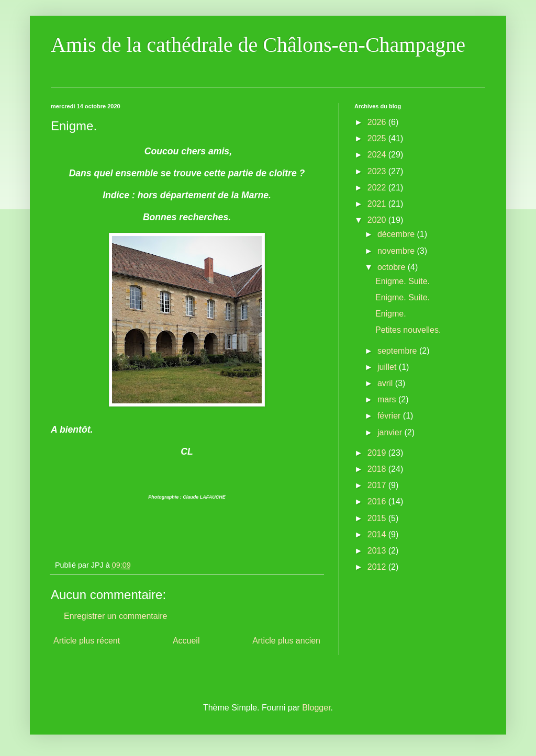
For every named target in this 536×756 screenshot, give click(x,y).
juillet (388, 367)
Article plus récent (87, 641)
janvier (391, 432)
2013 (378, 551)
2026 (378, 122)
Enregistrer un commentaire (115, 616)
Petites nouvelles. (408, 330)
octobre (393, 267)
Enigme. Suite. (403, 281)
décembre (397, 234)
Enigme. (391, 314)
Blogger (316, 708)
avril (386, 383)
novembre (397, 251)
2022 (378, 188)
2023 (378, 171)
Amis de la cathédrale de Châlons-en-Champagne (258, 45)
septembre (398, 351)
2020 (378, 220)
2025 (378, 138)
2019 (378, 453)
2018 (378, 469)
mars (388, 399)
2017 (378, 485)
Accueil (186, 641)
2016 (378, 501)
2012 (378, 567)
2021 (378, 204)
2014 (378, 534)
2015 (378, 518)
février (390, 416)
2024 (378, 155)
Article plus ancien (286, 641)
